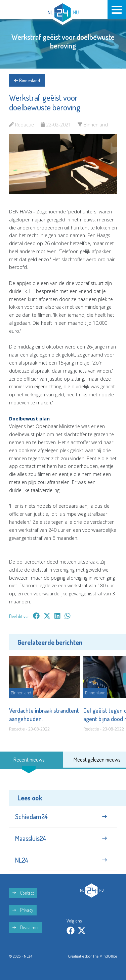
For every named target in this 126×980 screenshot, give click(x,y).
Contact (23, 893)
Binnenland (27, 80)
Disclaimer (26, 927)
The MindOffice (105, 956)
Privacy (23, 910)
